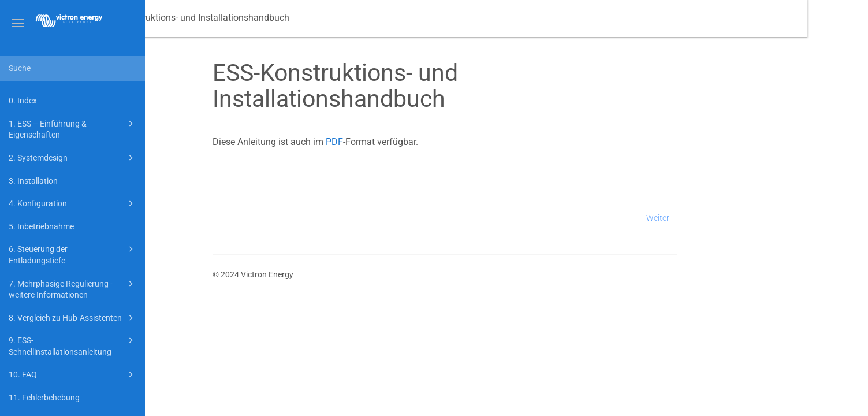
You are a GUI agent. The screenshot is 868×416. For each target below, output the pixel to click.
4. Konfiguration (73, 203)
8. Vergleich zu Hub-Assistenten (73, 318)
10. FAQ (73, 374)
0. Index (23, 101)
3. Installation (33, 181)
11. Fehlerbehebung (44, 398)
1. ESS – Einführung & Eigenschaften (73, 129)
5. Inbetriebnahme (41, 226)
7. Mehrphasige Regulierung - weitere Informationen (73, 289)
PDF (396, 142)
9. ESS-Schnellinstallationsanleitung (73, 345)
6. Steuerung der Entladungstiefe (73, 254)
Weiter (719, 218)
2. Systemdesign (73, 158)
